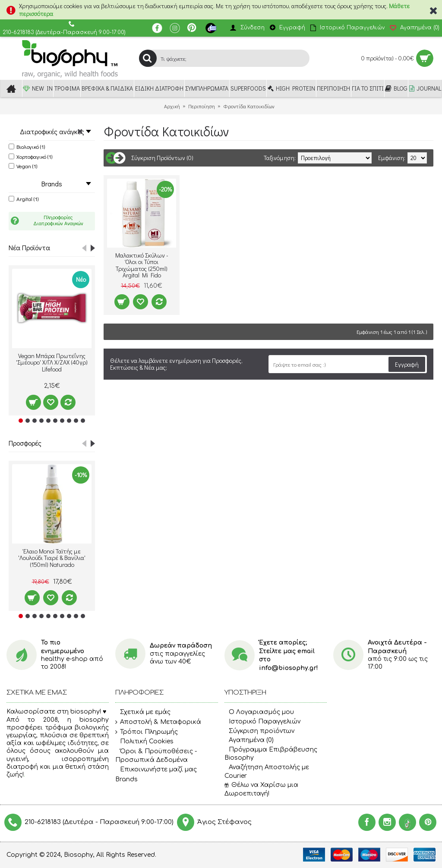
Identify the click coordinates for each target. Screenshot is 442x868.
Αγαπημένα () (249, 740)
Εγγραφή (407, 364)
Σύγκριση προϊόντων (259, 731)
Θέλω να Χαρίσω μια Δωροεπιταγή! (261, 789)
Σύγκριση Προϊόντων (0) (162, 158)
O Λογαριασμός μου (259, 712)
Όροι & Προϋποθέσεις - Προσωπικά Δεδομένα (156, 756)
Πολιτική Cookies (144, 742)
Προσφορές (25, 443)
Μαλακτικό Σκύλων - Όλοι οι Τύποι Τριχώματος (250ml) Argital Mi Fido (142, 265)
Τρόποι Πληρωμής (147, 732)
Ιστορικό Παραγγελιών (262, 722)
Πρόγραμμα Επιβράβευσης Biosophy (271, 754)
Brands (126, 779)
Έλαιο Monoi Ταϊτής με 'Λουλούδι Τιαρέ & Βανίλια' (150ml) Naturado (52, 558)
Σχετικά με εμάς (143, 713)
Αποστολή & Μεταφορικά (158, 722)
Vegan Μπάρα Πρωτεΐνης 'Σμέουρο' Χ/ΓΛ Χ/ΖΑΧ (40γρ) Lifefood (52, 362)
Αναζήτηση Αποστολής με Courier (267, 772)
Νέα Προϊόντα (29, 247)
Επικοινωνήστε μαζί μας (156, 770)
